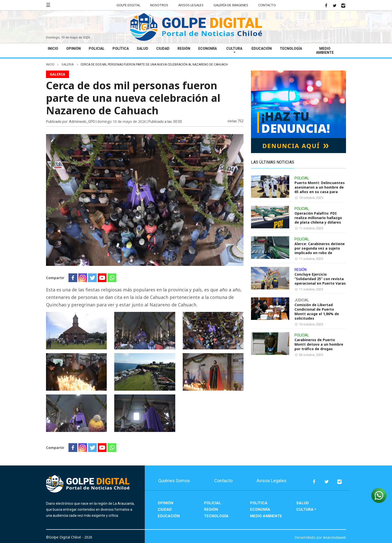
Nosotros (159, 5)
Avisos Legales (191, 5)
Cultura (234, 49)
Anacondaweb (334, 537)
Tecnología (291, 49)
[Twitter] (92, 278)
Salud (142, 49)
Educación (262, 49)
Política (121, 49)
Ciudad (163, 49)
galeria (68, 65)
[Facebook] (73, 278)
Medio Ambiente (325, 51)
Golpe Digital (128, 5)
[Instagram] (83, 278)
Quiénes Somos (174, 481)
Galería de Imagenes (231, 5)
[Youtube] (102, 278)
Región (184, 49)
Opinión (73, 49)
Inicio (53, 49)
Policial (97, 49)
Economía (207, 49)
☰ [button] (48, 5)
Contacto (267, 5)
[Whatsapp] (112, 278)
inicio (50, 65)
